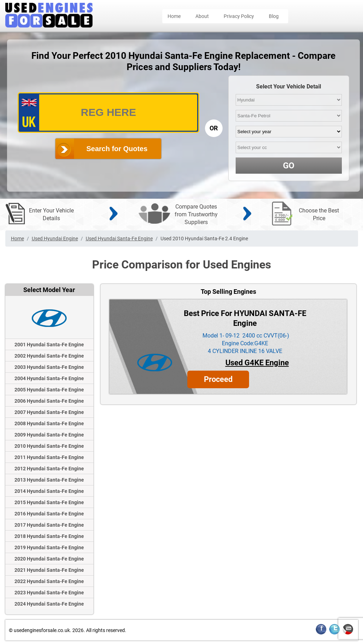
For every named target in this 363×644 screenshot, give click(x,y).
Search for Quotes (117, 149)
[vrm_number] (108, 113)
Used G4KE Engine (257, 363)
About (202, 16)
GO (289, 166)
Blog (274, 16)
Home (174, 16)
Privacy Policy (239, 16)
